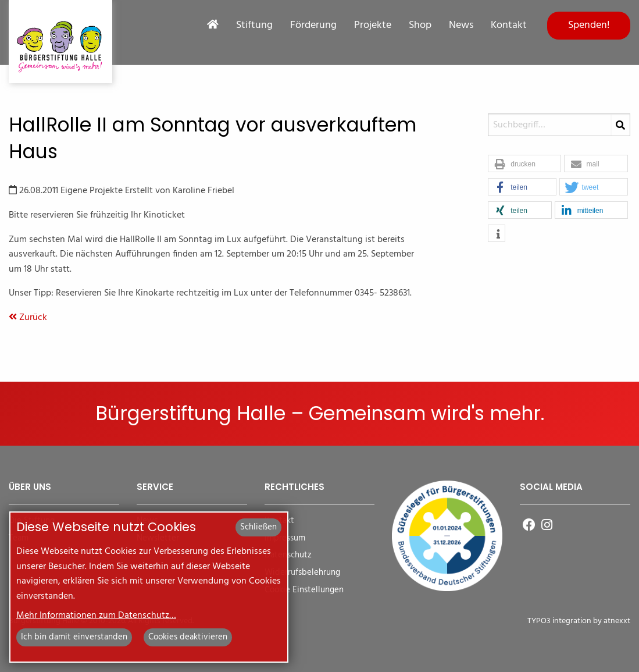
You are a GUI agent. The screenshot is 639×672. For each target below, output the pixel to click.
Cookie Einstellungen (304, 590)
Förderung (313, 26)
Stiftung (254, 26)
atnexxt (617, 621)
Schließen (258, 527)
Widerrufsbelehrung (302, 573)
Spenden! (589, 25)
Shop (420, 26)
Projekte (373, 26)
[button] (524, 164)
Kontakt (509, 26)
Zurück (28, 318)
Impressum (285, 538)
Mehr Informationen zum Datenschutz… (96, 616)
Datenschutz (288, 555)
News (461, 26)
